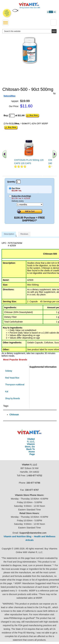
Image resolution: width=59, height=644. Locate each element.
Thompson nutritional (15, 384)
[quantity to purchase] (12, 116)
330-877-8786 (33, 483)
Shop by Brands (13, 398)
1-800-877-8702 (34, 475)
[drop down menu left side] (6, 23)
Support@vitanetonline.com (33, 533)
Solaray (8, 371)
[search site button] (54, 31)
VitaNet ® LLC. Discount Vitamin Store (29, 432)
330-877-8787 (32, 490)
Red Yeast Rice (12, 378)
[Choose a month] (30, 204)
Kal (7, 391)
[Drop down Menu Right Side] (53, 22)
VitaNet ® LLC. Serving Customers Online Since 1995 (29, 5)
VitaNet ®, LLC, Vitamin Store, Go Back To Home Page (30, 447)
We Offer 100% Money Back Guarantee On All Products (7, 13)
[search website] (29, 31)
